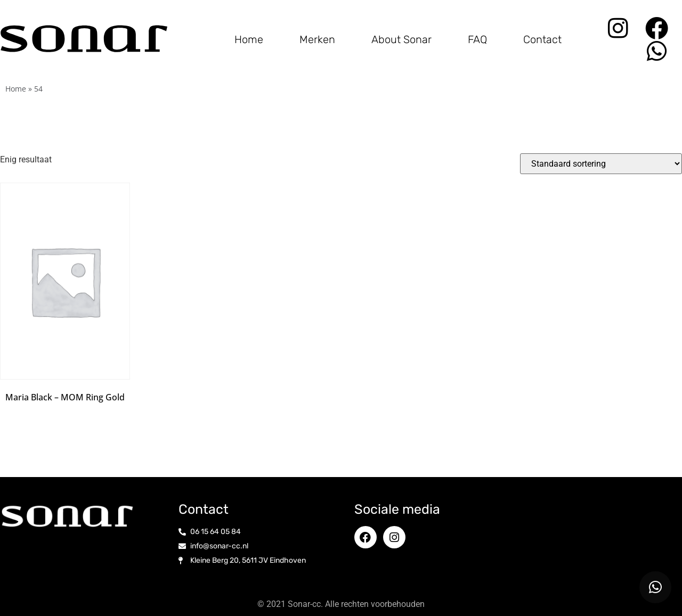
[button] (655, 587)
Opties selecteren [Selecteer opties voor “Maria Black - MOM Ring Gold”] (65, 415)
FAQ (477, 39)
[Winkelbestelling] (601, 164)
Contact (542, 39)
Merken (317, 39)
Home (249, 39)
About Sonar (401, 39)
